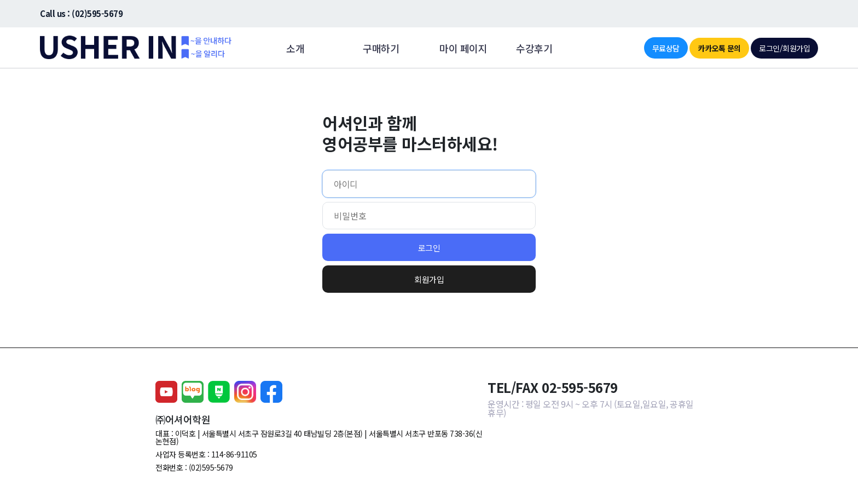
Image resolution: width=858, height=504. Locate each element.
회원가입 (429, 279)
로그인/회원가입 (784, 48)
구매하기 (381, 48)
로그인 (429, 248)
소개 (295, 48)
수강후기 (534, 48)
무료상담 (666, 48)
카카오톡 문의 (719, 48)
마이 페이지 (463, 48)
